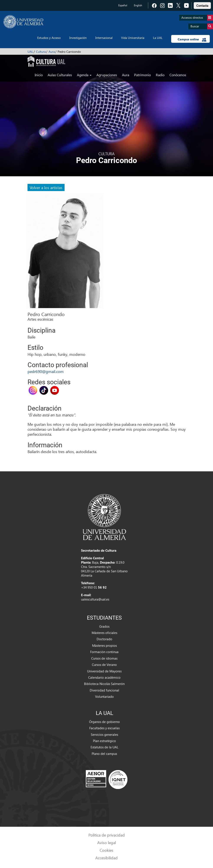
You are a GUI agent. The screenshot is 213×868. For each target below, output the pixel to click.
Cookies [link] (106, 850)
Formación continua (104, 652)
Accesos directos (197, 18)
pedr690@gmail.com (46, 371)
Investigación (78, 38)
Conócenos (178, 75)
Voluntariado (104, 696)
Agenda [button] (84, 75)
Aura (52, 52)
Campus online (192, 39)
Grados (104, 626)
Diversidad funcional (104, 690)
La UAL (158, 38)
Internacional (104, 38)
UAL (30, 52)
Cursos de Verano (104, 665)
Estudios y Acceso (49, 38)
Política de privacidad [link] (107, 835)
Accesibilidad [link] (106, 858)
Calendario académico (104, 677)
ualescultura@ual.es (95, 599)
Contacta (202, 6)
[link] (202, 5)
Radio (160, 75)
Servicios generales (104, 734)
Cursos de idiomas (104, 658)
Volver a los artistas (46, 187)
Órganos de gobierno (104, 722)
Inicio (39, 75)
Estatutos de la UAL (104, 747)
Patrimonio (142, 75)
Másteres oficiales (104, 633)
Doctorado (104, 639)
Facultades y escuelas (104, 728)
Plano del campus (104, 754)
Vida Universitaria (133, 38)
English (138, 5)
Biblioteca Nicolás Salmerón (104, 684)
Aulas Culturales (60, 75)
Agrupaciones (107, 75)
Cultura (41, 52)
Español (123, 5)
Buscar (202, 26)
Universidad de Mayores (104, 671)
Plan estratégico (104, 741)
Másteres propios (104, 645)
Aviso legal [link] (107, 842)
